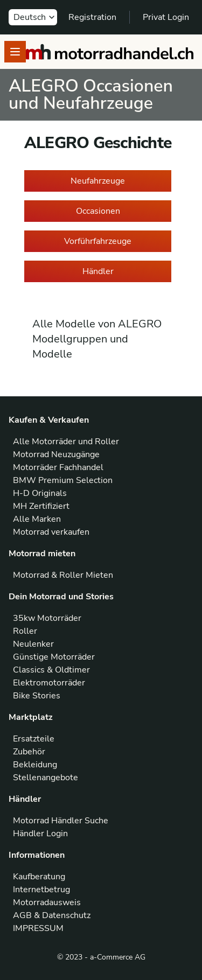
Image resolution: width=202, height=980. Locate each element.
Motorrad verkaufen (51, 532)
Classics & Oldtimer (51, 670)
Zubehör (29, 752)
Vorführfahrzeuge (98, 241)
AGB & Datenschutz (52, 915)
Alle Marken (37, 519)
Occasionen (98, 211)
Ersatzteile (34, 739)
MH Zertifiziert (41, 506)
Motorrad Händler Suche (61, 821)
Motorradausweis (47, 902)
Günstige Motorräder (54, 657)
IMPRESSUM (38, 928)
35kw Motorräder (47, 618)
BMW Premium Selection (63, 480)
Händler (98, 271)
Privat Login (166, 17)
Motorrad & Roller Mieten (63, 575)
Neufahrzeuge (98, 181)
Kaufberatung (39, 877)
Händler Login (40, 834)
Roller (25, 631)
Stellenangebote (46, 778)
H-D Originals (40, 493)
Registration (92, 17)
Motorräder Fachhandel (58, 467)
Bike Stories (37, 696)
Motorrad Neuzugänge (56, 454)
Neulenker (33, 644)
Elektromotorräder (49, 683)
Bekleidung (35, 765)
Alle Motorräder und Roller (66, 442)
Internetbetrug (41, 890)
